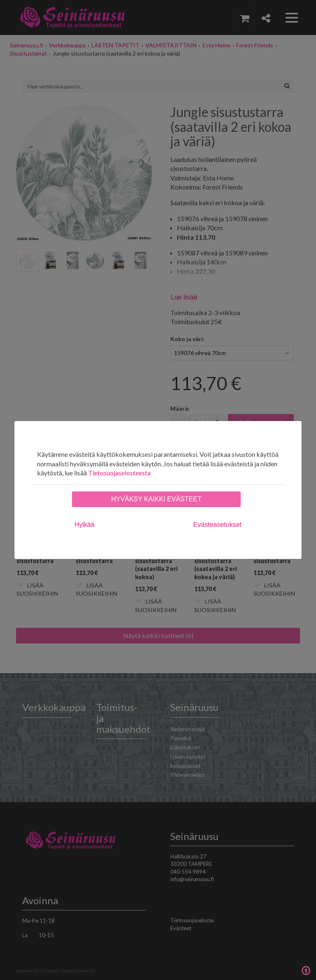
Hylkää (85, 525)
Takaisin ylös (306, 970)
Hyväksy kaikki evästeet (156, 499)
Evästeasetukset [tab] (217, 525)
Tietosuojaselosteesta (119, 473)
